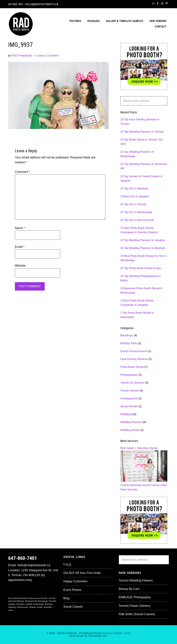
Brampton (49, 604)
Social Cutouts (151, 485)
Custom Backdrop (131, 485)
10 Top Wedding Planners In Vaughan (143, 240)
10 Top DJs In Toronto (133, 204)
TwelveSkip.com (98, 636)
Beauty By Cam (129, 589)
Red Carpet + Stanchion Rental (139, 448)
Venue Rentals (129, 406)
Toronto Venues (130, 391)
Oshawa (32, 607)
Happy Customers (76, 581)
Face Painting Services (134, 359)
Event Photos (72, 590)
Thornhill (52, 601)
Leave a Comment (47, 56)
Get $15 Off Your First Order (82, 573)
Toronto (118, 633)
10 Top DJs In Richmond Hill (137, 220)
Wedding (126, 414)
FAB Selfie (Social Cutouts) (137, 614)
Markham (20, 601)
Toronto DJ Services (132, 383)
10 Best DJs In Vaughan (135, 196)
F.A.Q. (68, 565)
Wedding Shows (130, 430)
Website (20, 266)
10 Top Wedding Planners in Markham (143, 248)
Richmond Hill (31, 601)
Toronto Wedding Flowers (136, 580)
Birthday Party (129, 343)
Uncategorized (129, 398)
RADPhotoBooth (67, 633)
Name (20, 228)
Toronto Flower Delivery (135, 606)
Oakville (29, 604)
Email (20, 247)
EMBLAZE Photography (135, 597)
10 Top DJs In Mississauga (136, 212)
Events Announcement (134, 351)
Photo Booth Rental (132, 367)
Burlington (21, 604)
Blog (66, 598)
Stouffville (48, 607)
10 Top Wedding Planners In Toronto (142, 132)
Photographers (129, 375)
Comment (22, 172)
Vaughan (12, 604)
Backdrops (127, 335)
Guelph (40, 607)
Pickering (12, 607)
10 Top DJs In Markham (135, 189)
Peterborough (22, 607)
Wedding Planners (131, 422)
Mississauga (43, 601)
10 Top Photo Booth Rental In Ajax (141, 268)
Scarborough (39, 604)
